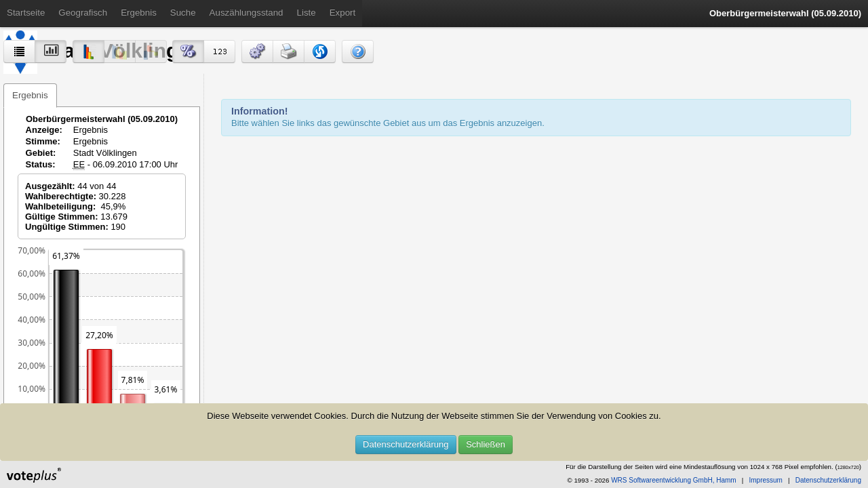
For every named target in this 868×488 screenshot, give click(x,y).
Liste (307, 13)
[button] (257, 52)
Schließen (486, 444)
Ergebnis (139, 13)
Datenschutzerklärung (406, 444)
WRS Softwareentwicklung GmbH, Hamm (674, 480)
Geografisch (83, 13)
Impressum (765, 480)
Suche (183, 13)
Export (343, 13)
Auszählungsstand (246, 13)
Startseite (26, 13)
